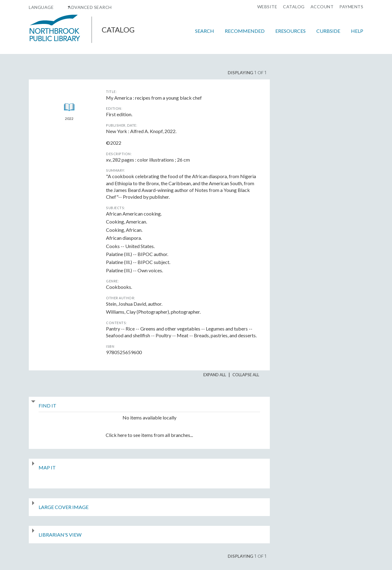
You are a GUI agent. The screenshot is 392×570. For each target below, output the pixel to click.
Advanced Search (90, 7)
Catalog (294, 7)
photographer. (153, 312)
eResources (290, 31)
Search (205, 31)
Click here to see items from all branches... (149, 435)
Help (357, 31)
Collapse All (246, 375)
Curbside (328, 31)
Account (322, 7)
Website (267, 7)
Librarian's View (60, 535)
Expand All (215, 375)
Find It (47, 406)
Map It (47, 467)
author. (134, 304)
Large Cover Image (64, 507)
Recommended (245, 31)
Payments (351, 7)
